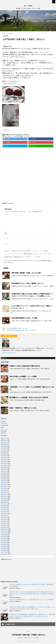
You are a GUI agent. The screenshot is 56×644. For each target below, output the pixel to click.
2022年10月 (4, 465)
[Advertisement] (15, 168)
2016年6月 (4, 517)
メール (6, 238)
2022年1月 (4, 483)
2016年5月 (4, 519)
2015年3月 (4, 546)
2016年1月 (4, 527)
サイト (6, 244)
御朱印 (3, 427)
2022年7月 (4, 471)
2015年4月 (4, 544)
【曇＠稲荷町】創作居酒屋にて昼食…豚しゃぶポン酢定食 (21, 330)
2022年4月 (4, 477)
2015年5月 (4, 543)
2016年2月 (4, 525)
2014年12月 (4, 552)
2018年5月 (4, 508)
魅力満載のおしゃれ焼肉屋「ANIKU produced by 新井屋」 (29, 397)
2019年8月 (4, 500)
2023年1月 (4, 460)
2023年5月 (4, 452)
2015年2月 (4, 548)
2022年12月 (4, 461)
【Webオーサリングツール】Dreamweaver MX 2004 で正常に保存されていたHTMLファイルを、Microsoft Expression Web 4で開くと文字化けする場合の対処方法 (32, 594)
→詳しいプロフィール (9, 352)
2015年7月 (4, 539)
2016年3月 (4, 523)
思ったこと (4, 429)
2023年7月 (4, 448)
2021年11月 (4, 487)
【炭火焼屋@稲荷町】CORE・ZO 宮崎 (24, 318)
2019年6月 (4, 502)
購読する (4, 358)
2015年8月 (4, 537)
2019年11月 (4, 496)
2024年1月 (4, 438)
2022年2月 (4, 481)
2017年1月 (4, 512)
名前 (6, 233)
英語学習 (3, 433)
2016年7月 (4, 516)
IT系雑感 (3, 421)
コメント (7, 214)
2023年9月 (4, 444)
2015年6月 (4, 541)
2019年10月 (4, 498)
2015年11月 (4, 531)
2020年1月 (4, 492)
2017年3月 (4, 510)
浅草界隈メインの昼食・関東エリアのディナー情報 (28, 638)
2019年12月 (4, 494)
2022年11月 (4, 463)
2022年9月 (4, 467)
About (28, 631)
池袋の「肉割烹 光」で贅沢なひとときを (23, 408)
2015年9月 (4, 535)
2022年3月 (4, 479)
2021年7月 (4, 490)
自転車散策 (4, 431)
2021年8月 (4, 488)
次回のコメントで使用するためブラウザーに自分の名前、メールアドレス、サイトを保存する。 (27, 251)
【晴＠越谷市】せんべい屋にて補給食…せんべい (27, 283)
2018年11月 (4, 504)
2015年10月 (4, 533)
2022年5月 (4, 475)
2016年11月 (4, 514)
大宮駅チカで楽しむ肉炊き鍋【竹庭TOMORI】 (25, 366)
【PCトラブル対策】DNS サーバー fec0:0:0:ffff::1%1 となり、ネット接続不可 (31, 600)
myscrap (11, 203)
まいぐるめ (28, 6)
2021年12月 (4, 485)
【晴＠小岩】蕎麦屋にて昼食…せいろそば (17, 328)
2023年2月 (4, 458)
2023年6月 (4, 450)
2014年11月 (4, 554)
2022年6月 (4, 473)
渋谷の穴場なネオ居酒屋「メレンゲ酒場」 (24, 376)
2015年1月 (4, 550)
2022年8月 (4, 469)
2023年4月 (4, 454)
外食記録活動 (6, 130)
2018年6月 (4, 506)
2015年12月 (4, 529)
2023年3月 (4, 456)
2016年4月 (4, 521)
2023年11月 (4, 442)
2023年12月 (4, 440)
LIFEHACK (4, 423)
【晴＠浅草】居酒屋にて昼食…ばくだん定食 (26, 273)
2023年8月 (4, 446)
